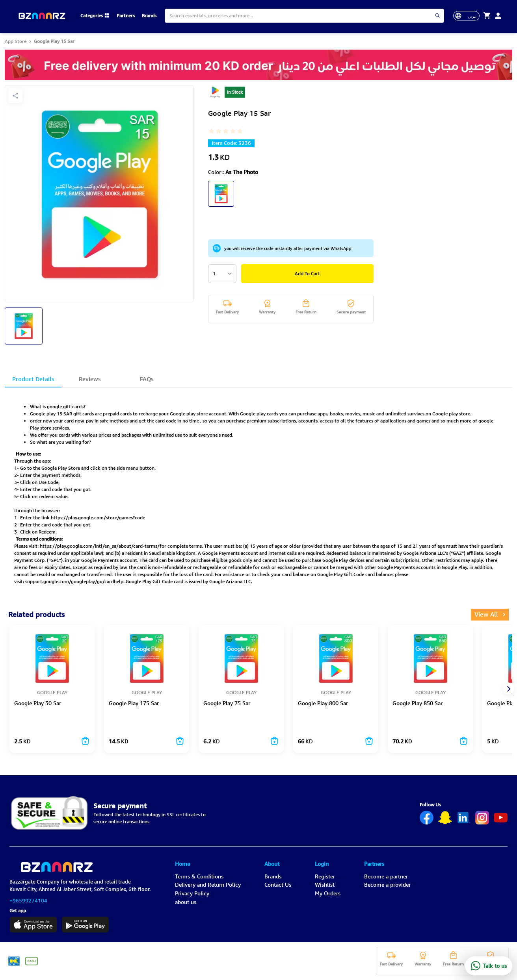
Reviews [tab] (90, 380)
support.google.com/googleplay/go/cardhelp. (75, 581)
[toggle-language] (467, 16)
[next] (508, 689)
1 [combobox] (214, 273)
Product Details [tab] (33, 380)
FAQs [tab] (147, 380)
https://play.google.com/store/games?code (98, 518)
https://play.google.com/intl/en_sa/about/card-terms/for (103, 546)
